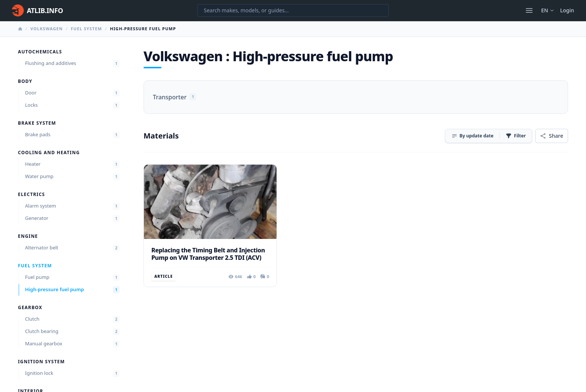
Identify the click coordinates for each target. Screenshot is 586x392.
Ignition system (41, 362)
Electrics (31, 195)
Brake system (37, 123)
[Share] (552, 136)
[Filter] (516, 136)
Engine (28, 236)
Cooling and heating (49, 153)
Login (567, 10)
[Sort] (473, 136)
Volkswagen (47, 29)
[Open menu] (529, 10)
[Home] (37, 10)
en (548, 10)
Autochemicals (40, 52)
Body (25, 81)
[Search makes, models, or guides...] (293, 10)
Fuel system (86, 29)
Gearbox (30, 308)
